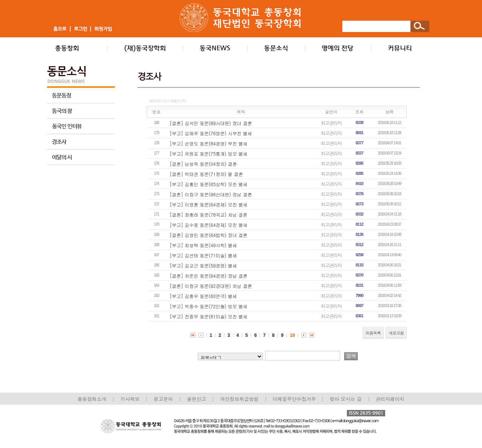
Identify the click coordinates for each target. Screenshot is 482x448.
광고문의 (163, 399)
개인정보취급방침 (239, 399)
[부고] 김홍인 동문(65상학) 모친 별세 (209, 184)
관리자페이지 (390, 399)
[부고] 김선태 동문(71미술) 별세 (204, 255)
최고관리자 (331, 123)
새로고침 (396, 333)
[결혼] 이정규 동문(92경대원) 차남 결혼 (211, 286)
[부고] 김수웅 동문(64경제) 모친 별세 (209, 225)
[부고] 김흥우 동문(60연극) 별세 (204, 296)
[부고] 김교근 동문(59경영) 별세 (204, 265)
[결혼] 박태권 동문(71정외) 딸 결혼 (207, 174)
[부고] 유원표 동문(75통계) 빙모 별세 (209, 154)
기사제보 (130, 399)
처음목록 (373, 333)
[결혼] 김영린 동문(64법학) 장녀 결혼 (209, 235)
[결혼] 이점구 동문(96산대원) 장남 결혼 (211, 194)
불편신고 (196, 399)
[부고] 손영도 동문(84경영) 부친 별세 (209, 143)
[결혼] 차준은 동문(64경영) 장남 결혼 (209, 276)
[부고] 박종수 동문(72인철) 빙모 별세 (209, 306)
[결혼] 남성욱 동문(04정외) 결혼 (204, 164)
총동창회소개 (92, 399)
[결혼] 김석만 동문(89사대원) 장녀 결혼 (211, 123)
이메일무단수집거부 (295, 399)
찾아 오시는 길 (345, 399)
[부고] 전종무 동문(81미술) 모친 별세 (209, 316)
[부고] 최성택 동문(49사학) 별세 (204, 245)
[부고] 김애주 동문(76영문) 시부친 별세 (211, 133)
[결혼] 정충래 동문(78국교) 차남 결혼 (209, 215)
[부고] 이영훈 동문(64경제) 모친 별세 (209, 204)
